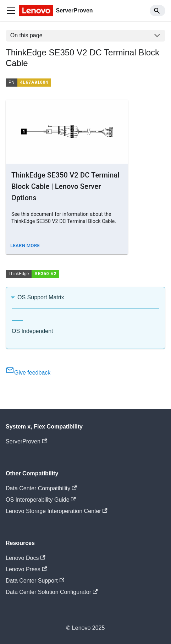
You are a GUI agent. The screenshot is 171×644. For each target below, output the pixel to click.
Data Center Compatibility (41, 488)
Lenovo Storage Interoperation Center (57, 511)
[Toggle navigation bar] (11, 11)
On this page (26, 35)
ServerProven (26, 441)
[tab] (17, 318)
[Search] (158, 11)
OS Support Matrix (41, 297)
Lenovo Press (26, 569)
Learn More (25, 245)
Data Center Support (35, 581)
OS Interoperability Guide (41, 500)
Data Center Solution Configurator (52, 592)
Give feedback (28, 373)
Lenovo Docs (26, 558)
